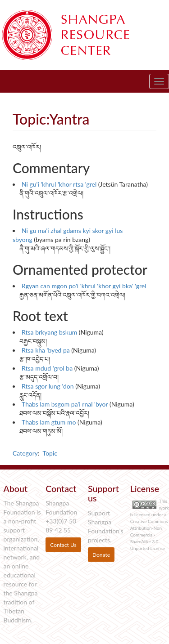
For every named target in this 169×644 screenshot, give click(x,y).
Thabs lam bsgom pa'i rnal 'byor (65, 404)
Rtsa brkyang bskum (49, 332)
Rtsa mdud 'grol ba (47, 368)
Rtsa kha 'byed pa (46, 350)
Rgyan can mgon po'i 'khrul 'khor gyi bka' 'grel (84, 286)
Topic (50, 453)
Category (25, 453)
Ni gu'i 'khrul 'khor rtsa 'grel (59, 184)
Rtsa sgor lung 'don (48, 386)
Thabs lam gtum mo (49, 422)
